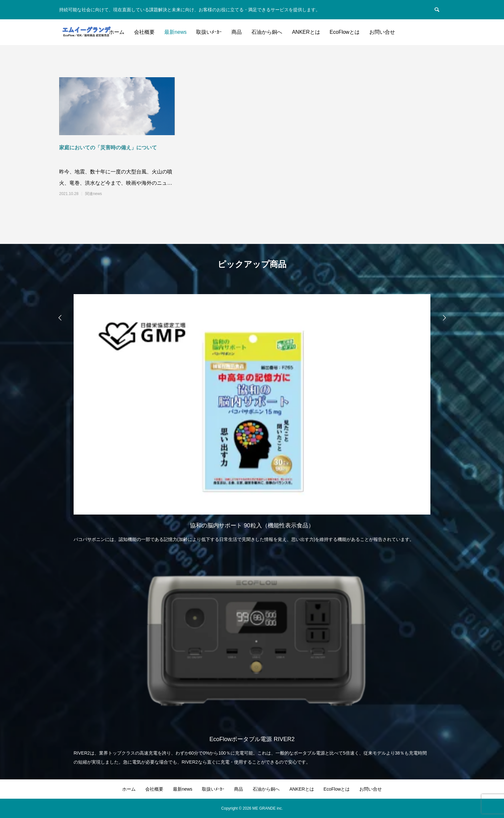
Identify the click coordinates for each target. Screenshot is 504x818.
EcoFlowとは (345, 32)
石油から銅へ (267, 32)
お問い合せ (382, 32)
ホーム (117, 32)
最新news (175, 32)
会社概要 (144, 32)
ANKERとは (306, 32)
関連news (94, 194)
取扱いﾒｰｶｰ (209, 32)
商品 (237, 32)
